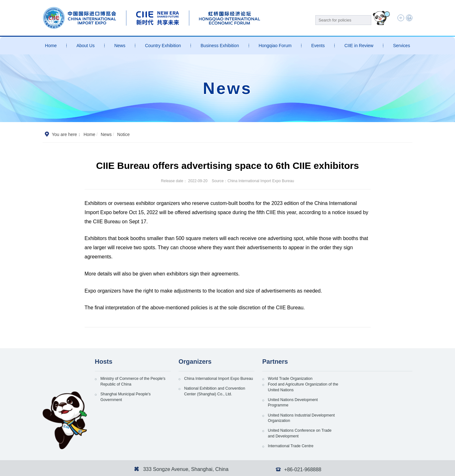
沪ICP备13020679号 (95, 468)
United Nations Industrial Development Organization (368, 400)
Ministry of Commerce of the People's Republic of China (129, 382)
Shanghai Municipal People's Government (129, 400)
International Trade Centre (368, 414)
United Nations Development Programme (297, 400)
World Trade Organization (294, 379)
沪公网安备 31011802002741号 (147, 468)
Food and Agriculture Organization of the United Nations (376, 382)
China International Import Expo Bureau (216, 382)
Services (402, 46)
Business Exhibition (220, 46)
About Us (86, 46)
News (120, 46)
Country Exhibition (163, 46)
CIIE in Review (359, 46)
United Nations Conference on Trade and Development (298, 417)
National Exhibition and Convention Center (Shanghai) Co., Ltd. (219, 400)
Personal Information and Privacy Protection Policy (331, 468)
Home (51, 46)
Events (318, 46)
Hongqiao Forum (275, 46)
